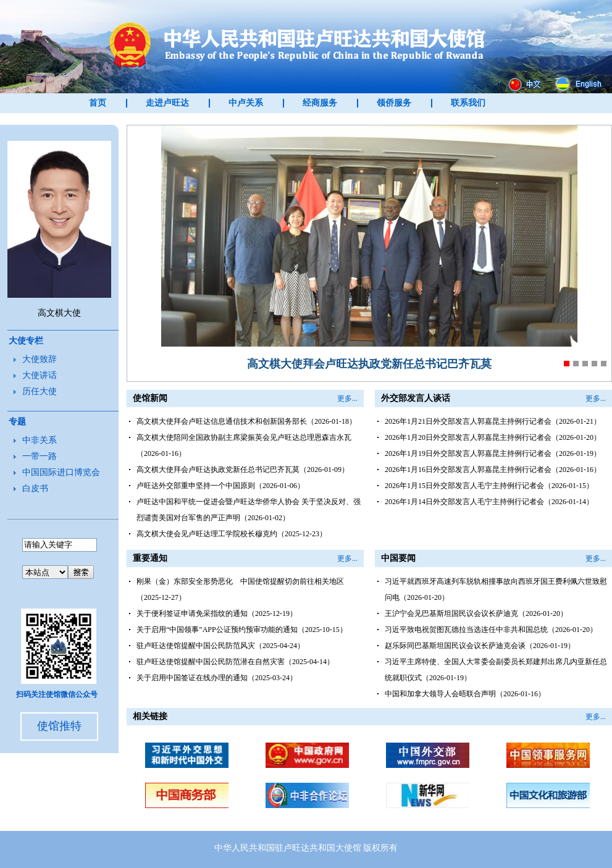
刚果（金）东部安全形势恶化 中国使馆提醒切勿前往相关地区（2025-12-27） (240, 589)
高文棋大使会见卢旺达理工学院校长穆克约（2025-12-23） (232, 534)
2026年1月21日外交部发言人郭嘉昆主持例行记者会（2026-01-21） (493, 421)
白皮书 (35, 488)
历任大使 (40, 391)
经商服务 (320, 103)
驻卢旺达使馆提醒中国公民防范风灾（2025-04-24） (220, 646)
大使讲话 (40, 375)
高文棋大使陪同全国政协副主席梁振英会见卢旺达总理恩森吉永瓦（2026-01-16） (244, 445)
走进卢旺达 (167, 103)
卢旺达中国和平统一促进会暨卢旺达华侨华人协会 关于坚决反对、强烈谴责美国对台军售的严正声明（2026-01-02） (249, 510)
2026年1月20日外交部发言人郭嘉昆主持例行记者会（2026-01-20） (493, 437)
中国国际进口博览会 (61, 472)
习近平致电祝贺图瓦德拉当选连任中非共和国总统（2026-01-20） (491, 630)
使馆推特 (59, 726)
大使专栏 (26, 341)
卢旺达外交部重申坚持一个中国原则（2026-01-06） (220, 486)
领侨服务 (394, 103)
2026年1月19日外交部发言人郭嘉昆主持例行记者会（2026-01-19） (493, 453)
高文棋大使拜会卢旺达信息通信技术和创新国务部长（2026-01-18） (246, 421)
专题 (17, 422)
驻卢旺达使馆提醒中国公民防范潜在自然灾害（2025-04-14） (235, 662)
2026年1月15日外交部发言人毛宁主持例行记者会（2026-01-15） (489, 486)
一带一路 (40, 456)
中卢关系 (246, 103)
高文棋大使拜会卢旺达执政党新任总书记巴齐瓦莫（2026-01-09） (243, 470)
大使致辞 (40, 359)
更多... (347, 398)
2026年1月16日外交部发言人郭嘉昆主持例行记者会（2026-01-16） (493, 470)
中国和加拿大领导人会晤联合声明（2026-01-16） (465, 694)
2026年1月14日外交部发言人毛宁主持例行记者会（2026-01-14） (489, 502)
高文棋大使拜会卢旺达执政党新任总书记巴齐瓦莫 (369, 364)
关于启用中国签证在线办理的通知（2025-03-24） (217, 678)
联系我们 (468, 103)
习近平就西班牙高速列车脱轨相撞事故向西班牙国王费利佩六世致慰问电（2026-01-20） (496, 589)
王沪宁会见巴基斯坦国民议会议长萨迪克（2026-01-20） (476, 613)
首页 (98, 103)
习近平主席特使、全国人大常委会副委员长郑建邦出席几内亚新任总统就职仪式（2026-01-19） (496, 670)
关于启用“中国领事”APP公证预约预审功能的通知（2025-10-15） (242, 630)
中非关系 (40, 440)
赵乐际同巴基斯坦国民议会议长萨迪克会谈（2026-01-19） (480, 646)
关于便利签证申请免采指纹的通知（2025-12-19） (217, 613)
